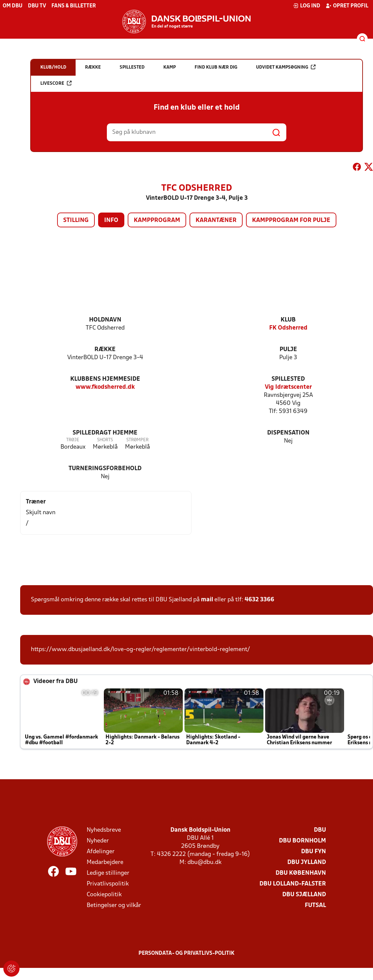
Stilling (76, 220)
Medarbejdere (105, 862)
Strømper (137, 440)
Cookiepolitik (104, 895)
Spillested (288, 379)
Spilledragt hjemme (105, 433)
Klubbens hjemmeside (105, 379)
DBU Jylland (307, 862)
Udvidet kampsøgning (286, 67)
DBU (320, 830)
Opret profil (347, 6)
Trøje (73, 440)
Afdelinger (101, 852)
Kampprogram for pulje (291, 220)
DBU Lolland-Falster (293, 884)
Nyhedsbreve (104, 830)
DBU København (301, 873)
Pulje (288, 350)
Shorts (105, 440)
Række (105, 350)
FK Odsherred (288, 328)
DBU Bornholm (302, 841)
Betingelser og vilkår (114, 906)
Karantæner (216, 220)
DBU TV (37, 6)
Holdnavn (105, 320)
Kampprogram (157, 220)
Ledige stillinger (108, 873)
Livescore (56, 83)
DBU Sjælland (304, 895)
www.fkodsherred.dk (105, 387)
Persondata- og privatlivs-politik (186, 953)
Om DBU (13, 6)
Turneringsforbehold (105, 469)
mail (207, 600)
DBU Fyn (314, 852)
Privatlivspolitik (108, 884)
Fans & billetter (74, 6)
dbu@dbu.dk (204, 862)
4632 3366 (259, 600)
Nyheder (98, 841)
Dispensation (288, 433)
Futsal (315, 906)
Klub (288, 320)
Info (111, 220)
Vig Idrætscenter (288, 387)
